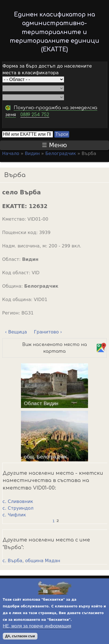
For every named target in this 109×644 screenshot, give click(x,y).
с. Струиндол (18, 508)
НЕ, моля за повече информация (37, 626)
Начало (11, 153)
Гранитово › (48, 332)
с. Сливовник (18, 501)
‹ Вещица (16, 332)
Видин (32, 153)
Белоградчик (61, 153)
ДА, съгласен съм (20, 636)
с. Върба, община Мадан (31, 561)
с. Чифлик (14, 515)
